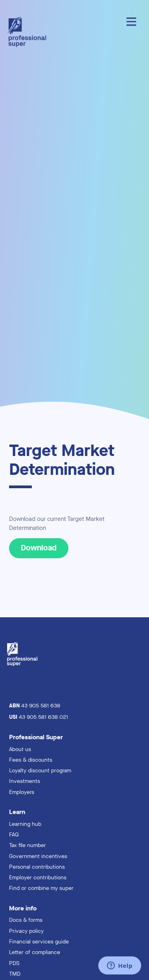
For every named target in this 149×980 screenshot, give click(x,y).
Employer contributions (38, 878)
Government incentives (38, 856)
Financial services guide (39, 942)
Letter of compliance (35, 952)
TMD (15, 974)
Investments (25, 781)
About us (20, 749)
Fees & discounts (31, 760)
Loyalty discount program (40, 771)
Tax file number (28, 845)
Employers (22, 792)
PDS (14, 963)
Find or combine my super (41, 888)
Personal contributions (37, 867)
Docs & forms (26, 920)
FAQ (14, 835)
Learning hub (25, 824)
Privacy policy (26, 931)
